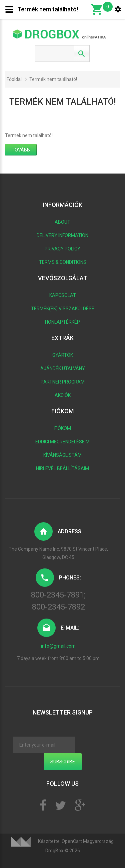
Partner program (63, 382)
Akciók (63, 395)
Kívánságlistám (62, 455)
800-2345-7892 (58, 607)
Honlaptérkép (62, 322)
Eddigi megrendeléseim (62, 442)
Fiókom (63, 428)
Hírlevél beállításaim (62, 468)
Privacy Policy (62, 249)
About (62, 222)
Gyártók (63, 355)
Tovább (21, 150)
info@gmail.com (58, 646)
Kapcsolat (63, 295)
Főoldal (14, 79)
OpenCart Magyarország (88, 841)
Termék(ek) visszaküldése (63, 309)
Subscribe (63, 762)
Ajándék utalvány (63, 368)
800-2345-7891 (57, 595)
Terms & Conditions (63, 262)
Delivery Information (62, 235)
